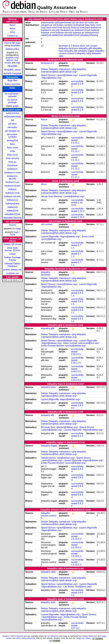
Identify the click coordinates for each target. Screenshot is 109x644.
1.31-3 (81, 211)
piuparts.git (31, 638)
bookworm (12, 169)
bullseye (12, 189)
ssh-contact (92, 46)
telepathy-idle (71, 51)
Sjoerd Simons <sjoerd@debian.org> (59, 75)
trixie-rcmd (12, 155)
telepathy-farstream (68, 48)
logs (18, 63)
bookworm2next (12, 186)
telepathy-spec (48, 602)
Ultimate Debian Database (12, 265)
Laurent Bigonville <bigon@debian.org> (61, 237)
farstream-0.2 (65, 46)
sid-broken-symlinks (12, 136)
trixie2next (12, 165)
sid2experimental (12, 117)
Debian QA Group (12, 244)
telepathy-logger (86, 51)
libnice (76, 46)
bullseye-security (12, 196)
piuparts (6, 636)
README (12, 66)
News (12, 29)
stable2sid (12, 207)
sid (12, 120)
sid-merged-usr (12, 131)
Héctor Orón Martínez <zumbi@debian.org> (63, 196)
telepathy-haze (48, 387)
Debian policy (12, 49)
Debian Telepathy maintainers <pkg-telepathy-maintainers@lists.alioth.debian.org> (64, 70)
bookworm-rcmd (12, 90)
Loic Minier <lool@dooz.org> (77, 587)
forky (12, 144)
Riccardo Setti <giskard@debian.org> (60, 427)
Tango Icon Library (83, 638)
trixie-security (12, 158)
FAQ (12, 32)
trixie (12, 151)
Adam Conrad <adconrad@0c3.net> (81, 343)
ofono (82, 46)
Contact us (12, 36)
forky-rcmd (12, 148)
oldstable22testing (12, 218)
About (12, 25)
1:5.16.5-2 (76, 539)
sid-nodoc (12, 127)
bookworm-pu (12, 182)
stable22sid (12, 211)
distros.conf (12, 60)
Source (12, 225)
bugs (19, 229)
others (18, 638)
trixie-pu (12, 162)
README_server (12, 70)
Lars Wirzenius (53, 636)
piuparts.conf (12, 58)
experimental (12, 113)
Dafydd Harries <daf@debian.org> (58, 458)
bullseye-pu (12, 200)
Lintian (12, 254)
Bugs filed (12, 80)
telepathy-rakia (84, 53)
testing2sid (12, 140)
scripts (8, 63)
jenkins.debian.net (12, 270)
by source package (12, 101)
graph (16, 106)
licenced (20, 636)
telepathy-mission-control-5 (49, 516)
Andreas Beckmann (89, 636)
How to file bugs (12, 43)
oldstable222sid (12, 214)
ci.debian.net (12, 273)
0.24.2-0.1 (76, 354)
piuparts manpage (12, 73)
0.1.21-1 (75, 143)
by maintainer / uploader (12, 95)
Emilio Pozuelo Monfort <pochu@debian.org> (64, 346)
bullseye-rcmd (12, 193)
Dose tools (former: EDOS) (12, 249)
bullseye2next (12, 204)
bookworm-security (12, 177)
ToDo (12, 235)
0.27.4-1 (75, 628)
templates (15, 45)
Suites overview (12, 84)
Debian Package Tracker (12, 259)
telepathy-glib (85, 48)
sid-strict (12, 124)
